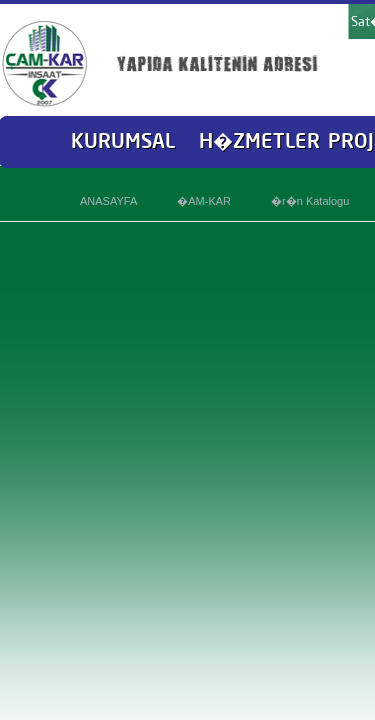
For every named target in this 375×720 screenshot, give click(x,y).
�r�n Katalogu (310, 201)
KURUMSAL (123, 140)
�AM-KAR (204, 201)
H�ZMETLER (259, 140)
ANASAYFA (108, 201)
